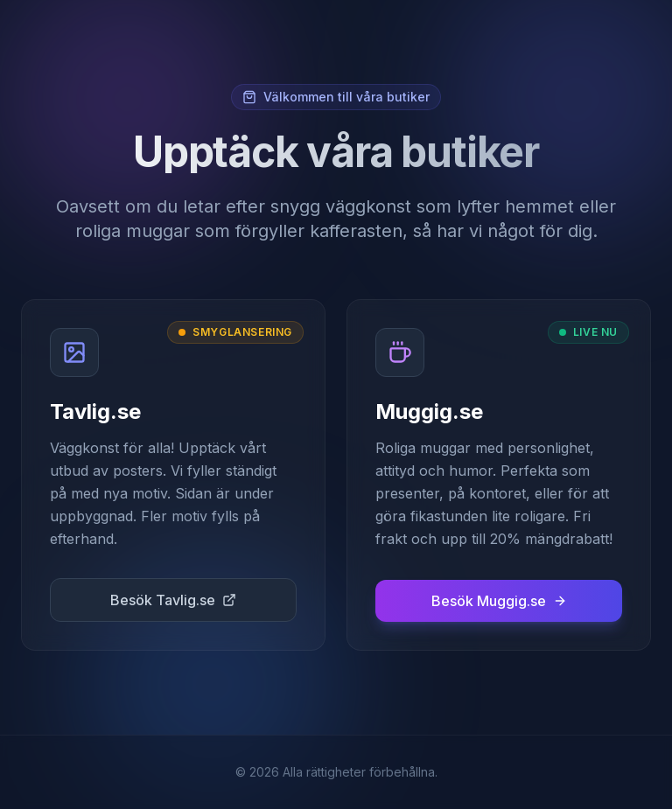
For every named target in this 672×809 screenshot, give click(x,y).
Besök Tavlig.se (173, 600)
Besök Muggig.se (499, 601)
